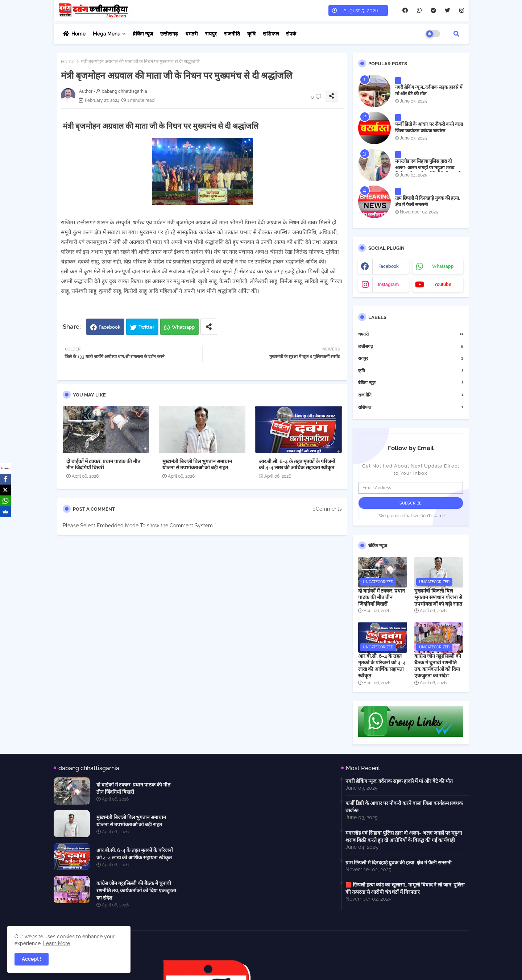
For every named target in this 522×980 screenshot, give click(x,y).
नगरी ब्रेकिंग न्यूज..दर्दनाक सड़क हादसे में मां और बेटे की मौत (429, 90)
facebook (389, 266)
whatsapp (443, 266)
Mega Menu (107, 34)
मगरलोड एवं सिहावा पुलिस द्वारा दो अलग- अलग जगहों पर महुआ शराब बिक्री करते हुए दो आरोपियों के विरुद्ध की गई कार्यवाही (428, 171)
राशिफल (271, 34)
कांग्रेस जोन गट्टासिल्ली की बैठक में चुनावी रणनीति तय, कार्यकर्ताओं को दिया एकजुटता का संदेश (438, 666)
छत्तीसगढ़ (169, 34)
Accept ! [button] (32, 959)
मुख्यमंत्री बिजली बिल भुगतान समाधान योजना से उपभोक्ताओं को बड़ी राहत (197, 464)
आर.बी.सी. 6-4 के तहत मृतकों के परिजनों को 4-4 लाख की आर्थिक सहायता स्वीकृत (297, 464)
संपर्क (291, 34)
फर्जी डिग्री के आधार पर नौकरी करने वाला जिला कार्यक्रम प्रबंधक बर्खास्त (429, 127)
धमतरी (192, 34)
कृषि (251, 34)
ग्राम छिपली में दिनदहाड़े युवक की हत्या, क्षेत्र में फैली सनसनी (428, 201)
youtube (443, 285)
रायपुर (211, 34)
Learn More (57, 943)
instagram (388, 285)
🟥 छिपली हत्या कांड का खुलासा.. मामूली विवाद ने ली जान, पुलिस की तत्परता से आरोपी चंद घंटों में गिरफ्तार (405, 888)
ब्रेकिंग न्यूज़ (143, 34)
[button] (456, 34)
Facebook (109, 327)
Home (78, 34)
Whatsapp (183, 327)
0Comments (327, 509)
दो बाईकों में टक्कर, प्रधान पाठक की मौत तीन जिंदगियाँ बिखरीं (103, 464)
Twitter (146, 327)
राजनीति (232, 34)
